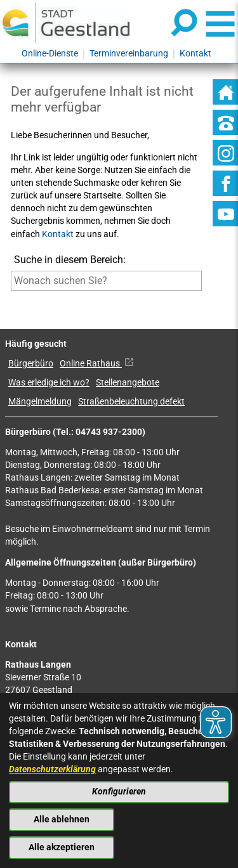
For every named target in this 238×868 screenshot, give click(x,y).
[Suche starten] (11, 300)
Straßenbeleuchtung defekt (131, 402)
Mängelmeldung (40, 402)
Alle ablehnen (62, 819)
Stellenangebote (128, 383)
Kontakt (58, 234)
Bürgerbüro (31, 364)
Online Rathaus (97, 364)
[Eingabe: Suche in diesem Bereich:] (106, 281)
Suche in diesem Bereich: (70, 260)
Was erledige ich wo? (49, 383)
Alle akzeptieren (62, 847)
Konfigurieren (119, 792)
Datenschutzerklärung (52, 769)
